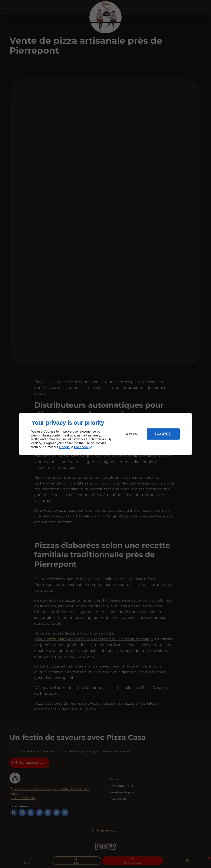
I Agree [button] (163, 434)
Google (64, 447)
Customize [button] (132, 434)
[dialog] (105, 434)
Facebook (81, 447)
